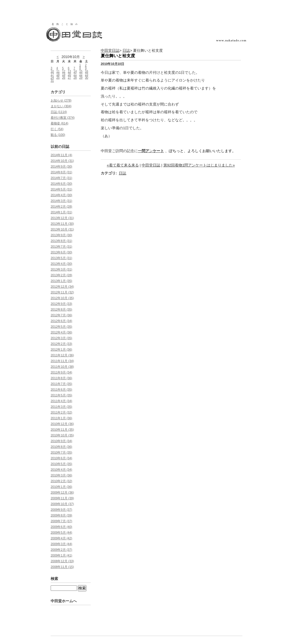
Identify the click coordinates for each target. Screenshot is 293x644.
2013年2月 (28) (61, 275)
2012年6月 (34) (61, 321)
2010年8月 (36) (61, 447)
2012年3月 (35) (61, 338)
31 (52, 81)
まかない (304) (61, 106)
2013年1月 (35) (61, 281)
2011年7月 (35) (61, 384)
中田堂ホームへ (64, 601)
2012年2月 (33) (61, 344)
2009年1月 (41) (61, 555)
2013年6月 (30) (61, 252)
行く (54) (57, 129)
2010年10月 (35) (62, 435)
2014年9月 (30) (61, 166)
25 (58, 78)
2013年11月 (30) (62, 224)
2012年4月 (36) (61, 332)
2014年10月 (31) (62, 161)
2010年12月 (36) (62, 424)
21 (75, 74)
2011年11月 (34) (62, 361)
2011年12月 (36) (62, 355)
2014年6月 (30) (61, 184)
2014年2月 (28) (61, 206)
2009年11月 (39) (62, 498)
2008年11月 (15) (62, 567)
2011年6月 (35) (61, 389)
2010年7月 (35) (61, 452)
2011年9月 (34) (61, 372)
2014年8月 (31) (61, 172)
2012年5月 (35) (61, 327)
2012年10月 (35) (62, 298)
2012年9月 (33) (61, 304)
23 (87, 74)
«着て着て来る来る (123, 165)
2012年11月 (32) (62, 292)
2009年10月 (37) (62, 504)
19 (64, 74)
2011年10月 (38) (62, 367)
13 (69, 71)
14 (75, 71)
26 (64, 78)
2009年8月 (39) (61, 515)
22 (81, 74)
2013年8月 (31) (61, 241)
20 (69, 74)
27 (69, 78)
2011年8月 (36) (61, 378)
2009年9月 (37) (61, 510)
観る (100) (58, 135)
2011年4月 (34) (61, 401)
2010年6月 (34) (61, 458)
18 (58, 74)
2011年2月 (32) (61, 412)
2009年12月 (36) (62, 492)
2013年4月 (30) (61, 264)
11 (58, 71)
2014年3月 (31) (61, 201)
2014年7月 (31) (61, 178)
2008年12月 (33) (62, 561)
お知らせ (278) (61, 100)
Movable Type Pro (81, 623)
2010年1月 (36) (61, 487)
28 (75, 78)
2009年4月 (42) (61, 538)
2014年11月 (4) (61, 155)
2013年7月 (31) (61, 247)
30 (87, 78)
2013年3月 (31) (61, 269)
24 (52, 78)
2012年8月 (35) (61, 309)
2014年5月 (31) (61, 189)
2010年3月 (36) (61, 475)
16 (87, 71)
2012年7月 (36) (61, 315)
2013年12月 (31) (62, 218)
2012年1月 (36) (61, 349)
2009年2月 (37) (61, 550)
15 (81, 71)
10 (52, 71)
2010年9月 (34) (61, 441)
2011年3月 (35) (61, 407)
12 (64, 71)
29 (81, 78)
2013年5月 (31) (61, 258)
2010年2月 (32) (61, 481)
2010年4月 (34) (61, 470)
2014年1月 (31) (61, 212)
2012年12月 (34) (62, 287)
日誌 (126, 50)
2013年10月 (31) (62, 229)
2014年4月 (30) (61, 195)
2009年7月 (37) (61, 521)
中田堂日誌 (110, 50)
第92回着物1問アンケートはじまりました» (199, 165)
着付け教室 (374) (63, 118)
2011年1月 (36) (61, 418)
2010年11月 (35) (62, 430)
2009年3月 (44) (61, 544)
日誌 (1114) (59, 112)
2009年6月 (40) (61, 527)
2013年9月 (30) (61, 235)
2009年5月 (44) (61, 532)
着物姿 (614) (60, 123)
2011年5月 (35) (61, 395)
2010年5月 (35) (61, 464)
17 (52, 74)
